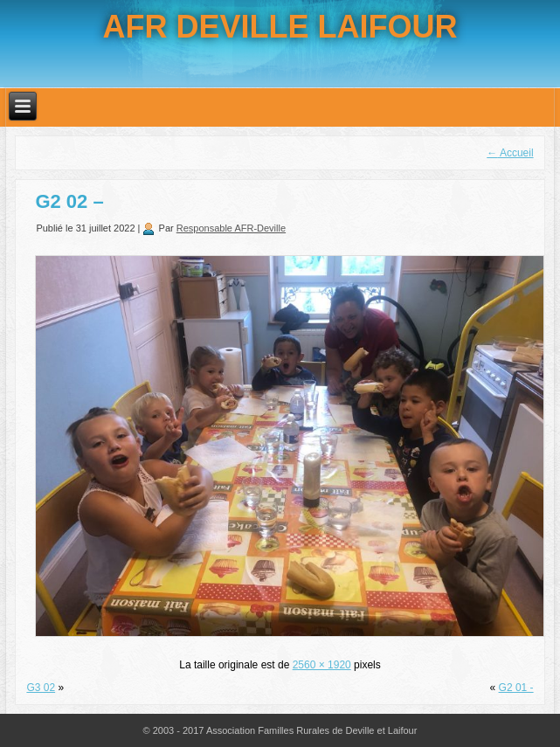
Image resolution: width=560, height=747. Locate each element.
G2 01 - (516, 688)
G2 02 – (69, 201)
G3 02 (41, 688)
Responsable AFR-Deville (231, 228)
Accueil (510, 153)
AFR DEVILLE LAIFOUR (280, 27)
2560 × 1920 (322, 665)
